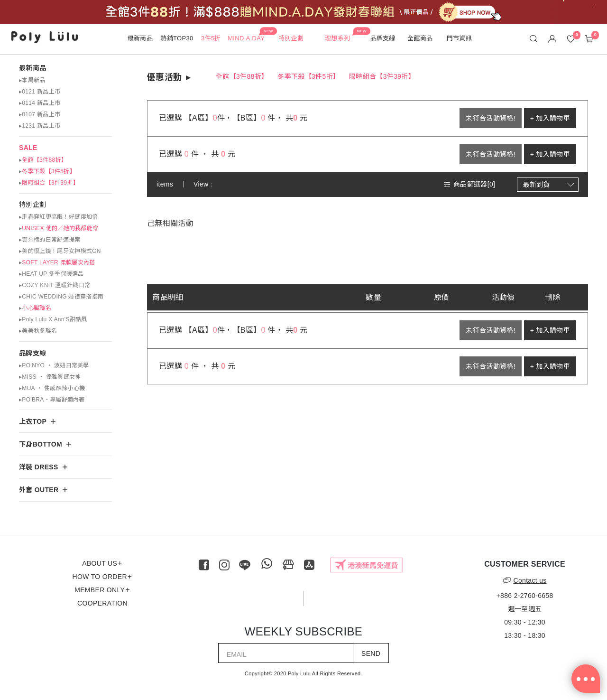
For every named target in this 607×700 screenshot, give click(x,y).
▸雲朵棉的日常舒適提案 (50, 240)
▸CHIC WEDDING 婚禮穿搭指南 (61, 297)
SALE (28, 148)
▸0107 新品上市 (40, 114)
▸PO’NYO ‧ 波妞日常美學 (54, 365)
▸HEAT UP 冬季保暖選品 (51, 274)
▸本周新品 (32, 80)
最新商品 (32, 68)
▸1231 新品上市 (40, 126)
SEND (371, 653)
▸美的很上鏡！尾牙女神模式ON (60, 251)
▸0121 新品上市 (40, 92)
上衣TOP (33, 421)
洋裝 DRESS (39, 467)
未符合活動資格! (490, 118)
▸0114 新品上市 (40, 103)
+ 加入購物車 (550, 118)
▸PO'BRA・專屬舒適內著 (52, 400)
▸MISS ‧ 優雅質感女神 (50, 377)
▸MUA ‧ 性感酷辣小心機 (52, 388)
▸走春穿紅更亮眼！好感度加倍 (58, 217)
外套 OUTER (39, 490)
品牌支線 (32, 353)
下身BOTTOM (41, 444)
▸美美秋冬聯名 (38, 331)
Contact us (525, 580)
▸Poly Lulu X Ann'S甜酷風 (53, 319)
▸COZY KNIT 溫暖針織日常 (55, 285)
